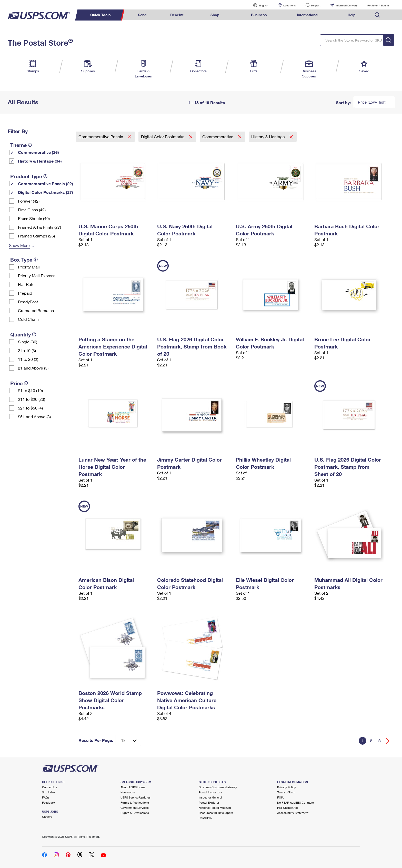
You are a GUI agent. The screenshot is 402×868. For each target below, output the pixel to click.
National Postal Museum (215, 808)
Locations (289, 5)
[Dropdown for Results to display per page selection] (128, 740)
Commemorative (218, 137)
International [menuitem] (308, 15)
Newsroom (128, 792)
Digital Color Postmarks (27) (46, 192)
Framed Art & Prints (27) (39, 227)
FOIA (280, 797)
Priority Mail (29, 267)
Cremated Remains (36, 310)
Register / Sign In (378, 5)
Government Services (135, 808)
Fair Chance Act (288, 808)
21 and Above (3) (33, 368)
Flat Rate (26, 284)
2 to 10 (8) (27, 350)
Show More (19, 245)
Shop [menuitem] (215, 15)
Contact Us (49, 787)
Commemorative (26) (38, 152)
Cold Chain (28, 319)
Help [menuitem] (352, 15)
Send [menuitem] (142, 15)
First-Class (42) (32, 210)
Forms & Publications (135, 802)
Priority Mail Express (37, 276)
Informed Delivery (346, 5)
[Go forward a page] (388, 741)
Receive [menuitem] (177, 15)
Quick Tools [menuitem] (100, 15)
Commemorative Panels (101, 137)
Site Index (49, 792)
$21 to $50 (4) (30, 408)
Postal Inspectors (210, 792)
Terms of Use (286, 792)
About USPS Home (133, 787)
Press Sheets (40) (34, 218)
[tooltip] (30, 145)
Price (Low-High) (372, 102)
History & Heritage (269, 137)
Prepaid (25, 293)
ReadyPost (28, 302)
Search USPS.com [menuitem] (377, 15)
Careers (47, 817)
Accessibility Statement (293, 813)
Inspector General (210, 797)
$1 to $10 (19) (30, 390)
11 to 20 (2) (28, 359)
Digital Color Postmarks (163, 137)
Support (316, 5)
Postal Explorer (209, 802)
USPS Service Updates (135, 797)
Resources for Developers (216, 813)
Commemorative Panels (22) (46, 183)
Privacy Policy (287, 787)
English (258, 5)
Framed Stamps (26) (36, 236)
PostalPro (205, 818)
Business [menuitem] (259, 15)
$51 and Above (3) (34, 417)
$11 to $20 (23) (32, 399)
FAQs (46, 797)
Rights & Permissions (135, 813)
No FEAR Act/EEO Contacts (295, 802)
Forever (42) (29, 201)
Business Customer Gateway (218, 787)
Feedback (49, 802)
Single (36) (28, 342)
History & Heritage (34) (40, 161)
